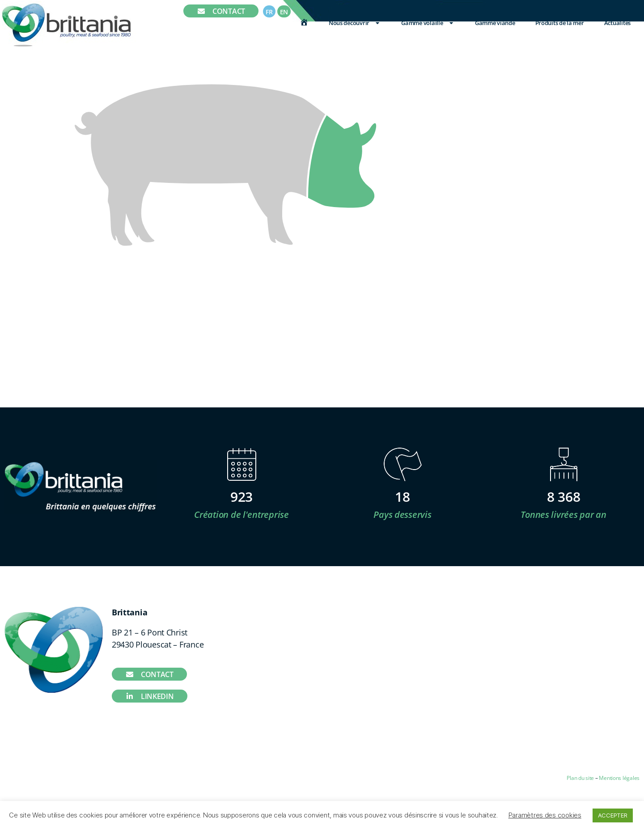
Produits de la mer (560, 23)
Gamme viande (495, 23)
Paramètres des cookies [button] (545, 815)
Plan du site (580, 778)
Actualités (617, 23)
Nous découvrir (355, 23)
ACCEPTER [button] (613, 815)
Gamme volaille (428, 23)
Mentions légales (619, 778)
